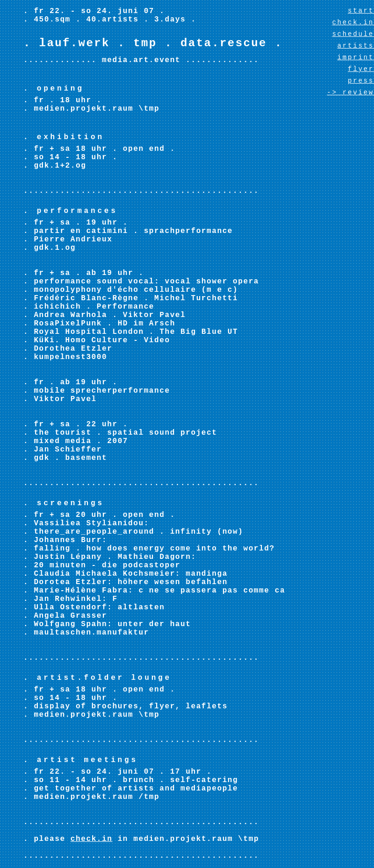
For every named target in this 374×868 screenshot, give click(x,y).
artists (356, 46)
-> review (350, 92)
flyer (361, 69)
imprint (356, 57)
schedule (353, 34)
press (361, 81)
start (361, 11)
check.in (92, 839)
